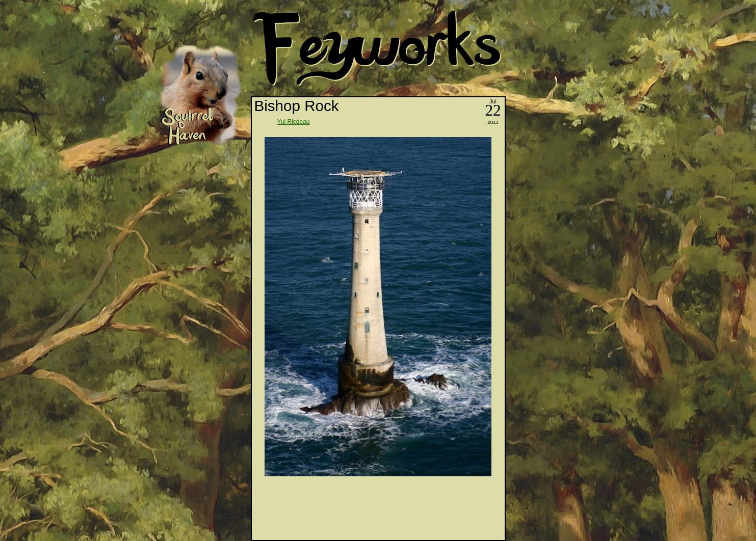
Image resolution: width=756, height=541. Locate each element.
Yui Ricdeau (294, 122)
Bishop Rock (297, 106)
